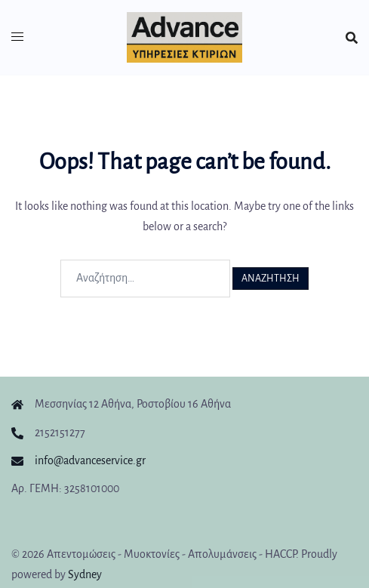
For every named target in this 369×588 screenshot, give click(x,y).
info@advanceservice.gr (90, 460)
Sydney (85, 574)
